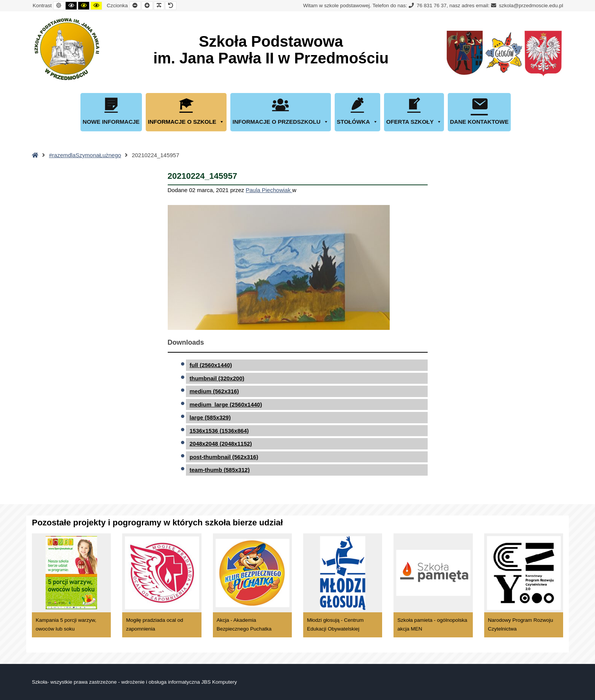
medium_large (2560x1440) (226, 404)
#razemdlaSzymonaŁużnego (85, 155)
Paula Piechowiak (269, 190)
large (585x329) (210, 417)
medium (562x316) (214, 391)
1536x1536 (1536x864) (219, 431)
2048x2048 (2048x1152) (221, 444)
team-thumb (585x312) (220, 470)
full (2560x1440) (211, 365)
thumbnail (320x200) (217, 378)
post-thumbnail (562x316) (224, 457)
